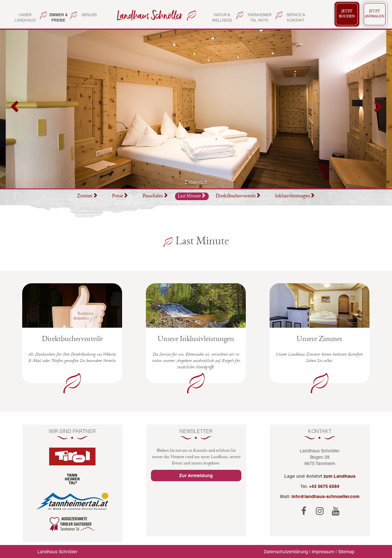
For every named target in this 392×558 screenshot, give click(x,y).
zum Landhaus (340, 476)
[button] (15, 109)
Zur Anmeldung (196, 476)
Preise (120, 196)
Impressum (323, 552)
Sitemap (346, 552)
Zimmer (87, 196)
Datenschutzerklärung (286, 552)
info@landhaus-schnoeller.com (325, 496)
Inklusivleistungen (295, 196)
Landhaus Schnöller (57, 552)
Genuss (89, 15)
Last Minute (192, 196)
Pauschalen (155, 196)
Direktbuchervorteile (238, 196)
